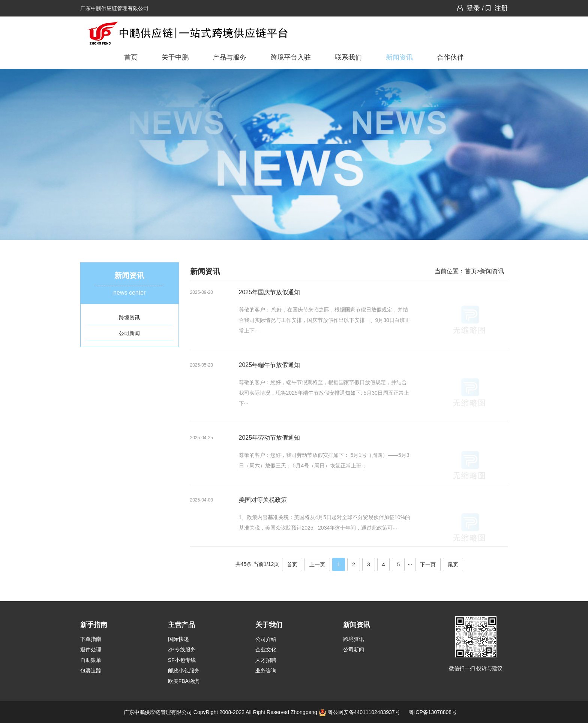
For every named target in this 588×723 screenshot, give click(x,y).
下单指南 (91, 639)
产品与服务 (229, 57)
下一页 (428, 564)
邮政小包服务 (184, 671)
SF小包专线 (182, 660)
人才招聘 (266, 660)
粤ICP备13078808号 (433, 712)
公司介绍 (266, 639)
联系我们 (348, 57)
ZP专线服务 (182, 650)
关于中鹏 (175, 57)
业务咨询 (266, 671)
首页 (131, 57)
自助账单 (91, 660)
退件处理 (91, 650)
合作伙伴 (450, 57)
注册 (497, 8)
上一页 (317, 564)
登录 (469, 8)
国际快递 (178, 639)
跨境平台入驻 (291, 57)
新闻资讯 (399, 57)
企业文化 (266, 650)
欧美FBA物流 (184, 681)
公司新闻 (129, 333)
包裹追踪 (91, 671)
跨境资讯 (129, 317)
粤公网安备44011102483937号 (364, 712)
